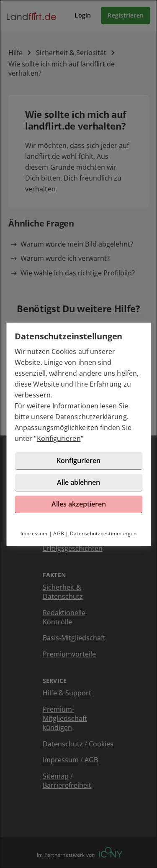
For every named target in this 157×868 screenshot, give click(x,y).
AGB (59, 533)
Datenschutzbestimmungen (103, 533)
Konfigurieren (59, 438)
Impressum (34, 533)
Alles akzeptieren (79, 504)
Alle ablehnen (78, 482)
